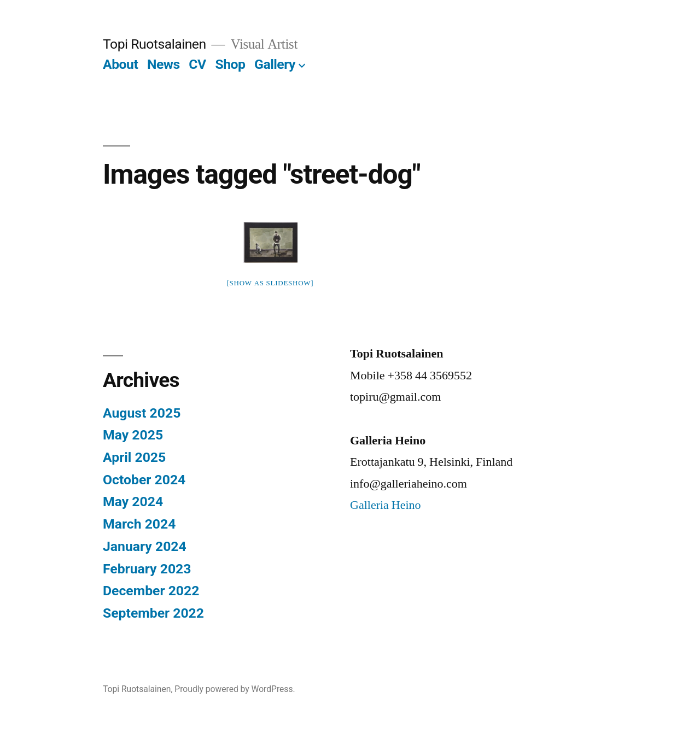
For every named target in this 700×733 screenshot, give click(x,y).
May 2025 (133, 435)
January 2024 (145, 546)
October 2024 (144, 480)
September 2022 (153, 613)
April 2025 (134, 457)
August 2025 (142, 413)
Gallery (275, 64)
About (120, 64)
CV (197, 64)
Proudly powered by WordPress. (235, 689)
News (164, 64)
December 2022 (151, 591)
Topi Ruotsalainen (154, 44)
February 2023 (147, 569)
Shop (230, 64)
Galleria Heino (386, 505)
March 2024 (139, 524)
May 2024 (133, 502)
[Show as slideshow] (270, 283)
